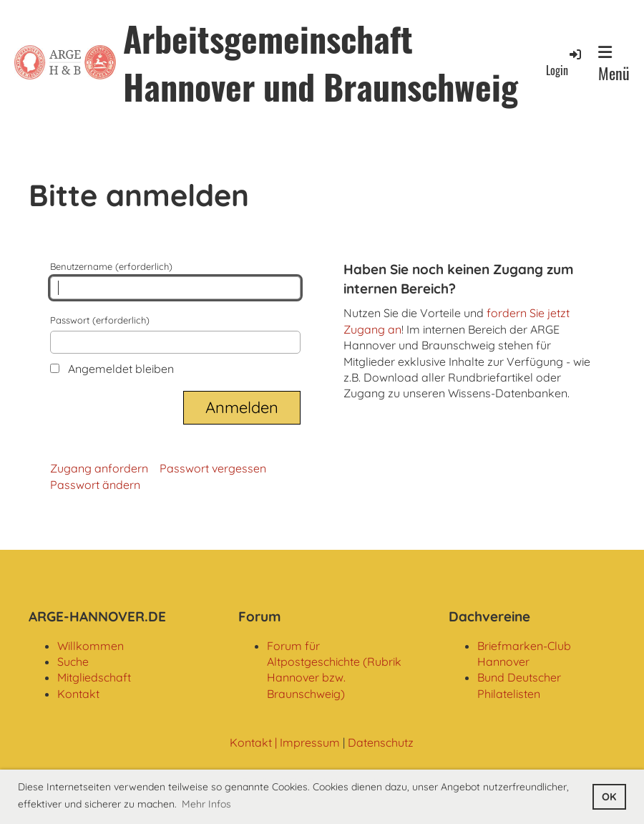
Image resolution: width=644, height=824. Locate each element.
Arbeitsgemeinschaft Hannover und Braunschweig (321, 62)
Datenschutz (381, 742)
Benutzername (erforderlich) (175, 280)
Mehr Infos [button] (206, 804)
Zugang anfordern (99, 468)
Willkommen (91, 646)
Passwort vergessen (213, 468)
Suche (73, 661)
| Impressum (306, 742)
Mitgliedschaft (94, 677)
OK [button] (609, 797)
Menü (614, 64)
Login (565, 63)
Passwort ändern (95, 485)
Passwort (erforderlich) (175, 334)
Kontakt (78, 694)
